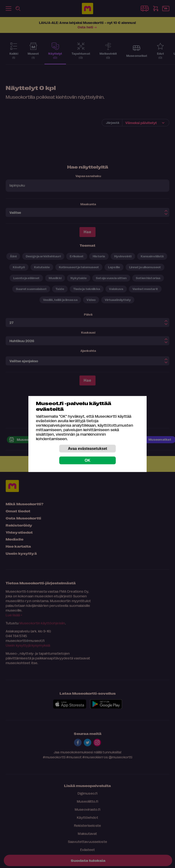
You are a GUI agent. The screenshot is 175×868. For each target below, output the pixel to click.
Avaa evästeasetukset (87, 449)
